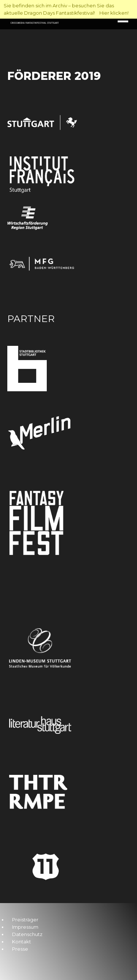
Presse (20, 949)
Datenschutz (27, 934)
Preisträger (25, 920)
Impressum (25, 927)
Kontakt (22, 942)
